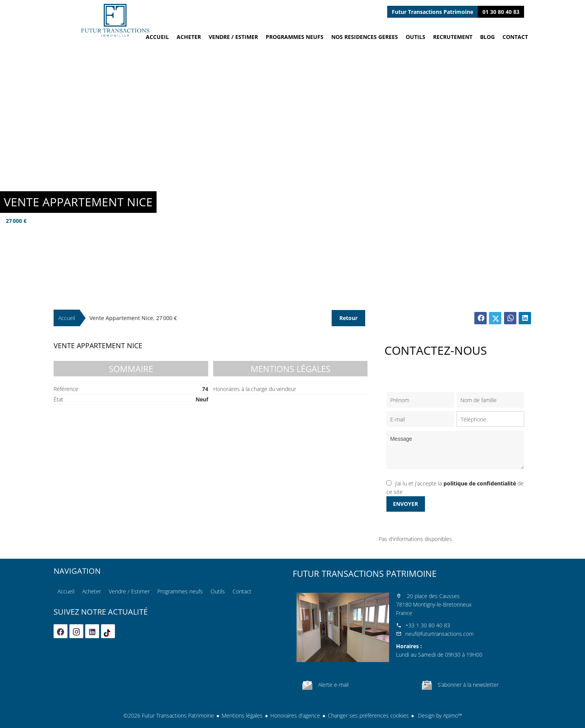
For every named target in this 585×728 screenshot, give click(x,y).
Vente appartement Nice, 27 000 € (133, 318)
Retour (348, 318)
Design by (439, 715)
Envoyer (405, 504)
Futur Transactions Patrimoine (365, 573)
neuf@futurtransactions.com (439, 634)
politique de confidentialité (480, 483)
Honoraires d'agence (295, 715)
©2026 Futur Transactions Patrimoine (169, 715)
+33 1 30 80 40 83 (428, 625)
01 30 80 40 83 (501, 12)
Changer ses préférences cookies (368, 715)
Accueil (115, 20)
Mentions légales (242, 715)
